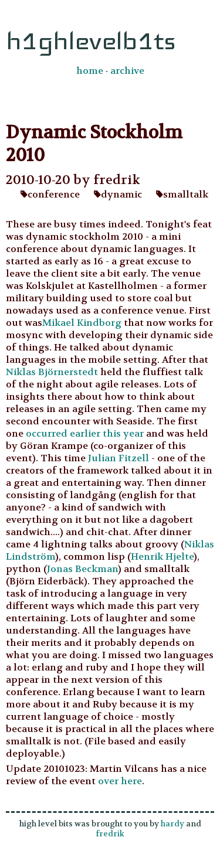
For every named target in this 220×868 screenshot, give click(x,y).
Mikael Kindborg (82, 323)
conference (50, 194)
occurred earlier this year (85, 433)
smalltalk (182, 194)
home (90, 71)
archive (127, 71)
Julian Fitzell (119, 458)
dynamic (118, 194)
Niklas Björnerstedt (52, 372)
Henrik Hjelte (162, 556)
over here (120, 781)
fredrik (110, 834)
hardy (172, 824)
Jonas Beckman (82, 569)
